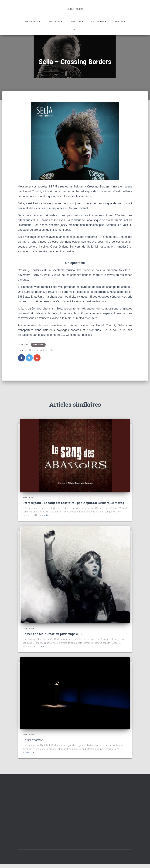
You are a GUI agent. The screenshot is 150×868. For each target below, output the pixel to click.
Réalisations (99, 22)
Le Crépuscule (33, 740)
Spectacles (56, 22)
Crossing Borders (38, 350)
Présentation (33, 22)
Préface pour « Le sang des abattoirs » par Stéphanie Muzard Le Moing (73, 503)
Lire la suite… (44, 515)
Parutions (77, 22)
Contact (75, 29)
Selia (21, 203)
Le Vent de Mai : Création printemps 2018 (52, 634)
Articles (120, 22)
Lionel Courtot (32, 191)
